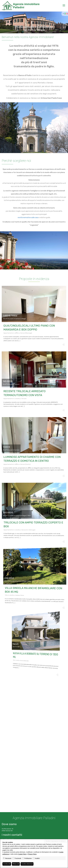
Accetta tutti (7, 864)
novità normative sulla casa (28, 218)
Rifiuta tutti (16, 864)
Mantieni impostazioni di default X (56, 841)
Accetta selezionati (27, 864)
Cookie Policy (22, 854)
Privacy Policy (32, 854)
